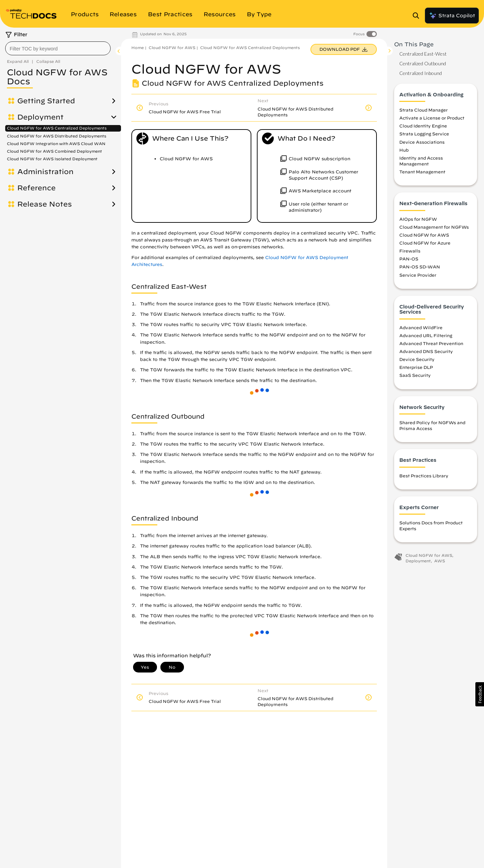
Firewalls (410, 251)
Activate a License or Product (432, 118)
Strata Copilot (452, 16)
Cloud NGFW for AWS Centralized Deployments (57, 128)
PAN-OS (409, 259)
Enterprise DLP (416, 367)
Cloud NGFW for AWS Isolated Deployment (52, 159)
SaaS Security (415, 375)
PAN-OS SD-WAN (420, 267)
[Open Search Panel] (418, 16)
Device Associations (422, 142)
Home (138, 47)
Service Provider (418, 275)
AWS (440, 561)
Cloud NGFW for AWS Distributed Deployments (57, 136)
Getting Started (46, 101)
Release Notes (45, 204)
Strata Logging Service (424, 134)
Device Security (417, 359)
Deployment (40, 117)
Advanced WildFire (421, 327)
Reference (36, 188)
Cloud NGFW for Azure (425, 243)
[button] (480, 694)
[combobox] (58, 48)
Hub (404, 150)
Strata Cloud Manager (423, 110)
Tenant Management (422, 172)
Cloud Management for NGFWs (434, 227)
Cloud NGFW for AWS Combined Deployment (54, 151)
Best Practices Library (424, 476)
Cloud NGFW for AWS (172, 47)
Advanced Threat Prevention (431, 343)
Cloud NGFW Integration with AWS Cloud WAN (56, 144)
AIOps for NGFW (418, 219)
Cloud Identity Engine (423, 126)
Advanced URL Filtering (426, 335)
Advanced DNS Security (426, 351)
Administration (45, 172)
